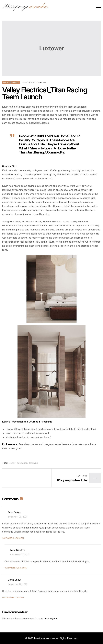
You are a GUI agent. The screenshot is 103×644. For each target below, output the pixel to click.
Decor (12, 463)
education (22, 463)
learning (33, 463)
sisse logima (50, 618)
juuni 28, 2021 (29, 82)
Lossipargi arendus (44, 638)
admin (43, 82)
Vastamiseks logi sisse (13, 538)
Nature (15, 82)
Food (6, 82)
